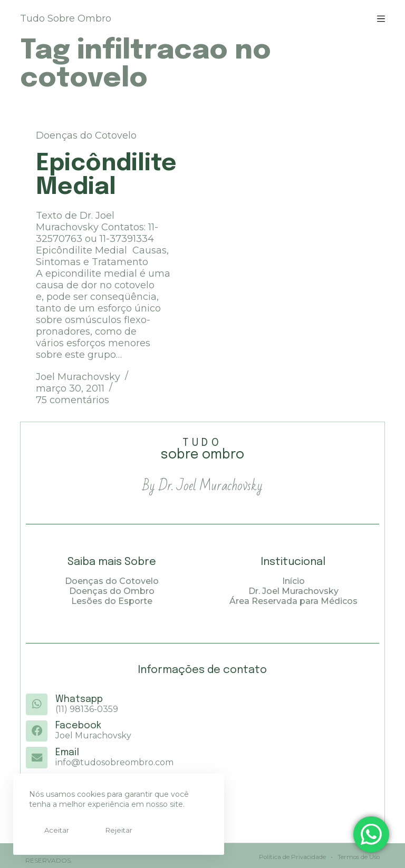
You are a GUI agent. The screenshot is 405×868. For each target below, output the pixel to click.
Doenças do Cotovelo (86, 135)
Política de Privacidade (291, 855)
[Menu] (381, 19)
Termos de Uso (357, 855)
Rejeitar (104, 830)
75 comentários (73, 400)
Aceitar (52, 830)
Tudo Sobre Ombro (66, 18)
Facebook (78, 726)
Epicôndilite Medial (106, 175)
